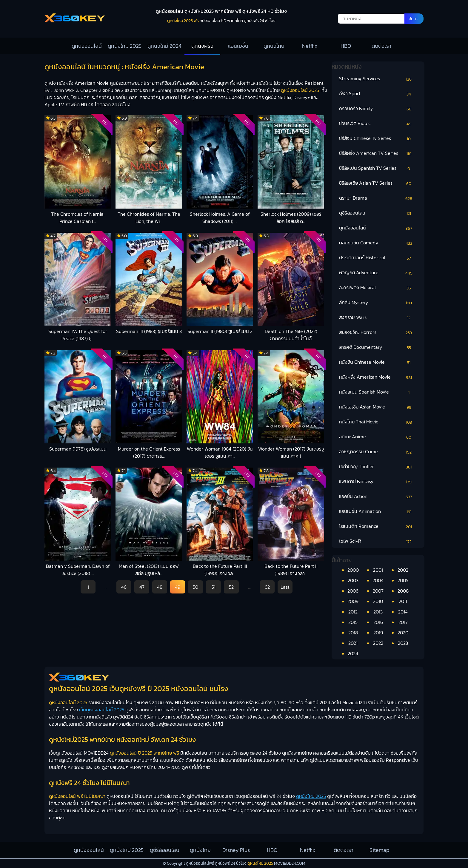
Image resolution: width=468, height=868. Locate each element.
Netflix (310, 46)
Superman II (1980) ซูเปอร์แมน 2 (220, 331)
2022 (378, 643)
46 (124, 587)
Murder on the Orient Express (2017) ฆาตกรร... (149, 452)
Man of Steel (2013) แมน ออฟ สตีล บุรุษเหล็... (149, 570)
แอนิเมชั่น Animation (360, 511)
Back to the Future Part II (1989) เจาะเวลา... (291, 570)
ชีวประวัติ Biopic (355, 123)
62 (267, 587)
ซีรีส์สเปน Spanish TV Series (368, 168)
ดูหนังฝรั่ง (202, 46)
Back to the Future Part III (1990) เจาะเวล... (220, 570)
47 (142, 587)
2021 (353, 643)
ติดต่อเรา (381, 46)
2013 (378, 612)
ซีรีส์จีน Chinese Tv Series (365, 138)
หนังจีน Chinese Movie (362, 362)
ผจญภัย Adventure (359, 272)
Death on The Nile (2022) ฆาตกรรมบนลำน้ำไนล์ (291, 335)
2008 (403, 591)
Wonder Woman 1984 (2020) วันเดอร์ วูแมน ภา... (220, 452)
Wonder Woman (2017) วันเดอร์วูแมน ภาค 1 (291, 452)
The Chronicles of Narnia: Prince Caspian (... (78, 218)
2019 (378, 633)
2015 (353, 622)
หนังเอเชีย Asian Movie (362, 407)
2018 (353, 633)
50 (195, 587)
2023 (403, 643)
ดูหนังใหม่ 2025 (125, 46)
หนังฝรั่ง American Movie (365, 377)
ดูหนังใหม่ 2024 (164, 46)
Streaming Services (360, 78)
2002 (403, 570)
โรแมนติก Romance (359, 526)
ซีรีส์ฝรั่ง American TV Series (369, 153)
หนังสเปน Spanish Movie (364, 392)
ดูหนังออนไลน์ (87, 46)
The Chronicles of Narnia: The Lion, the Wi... (149, 218)
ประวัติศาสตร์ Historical (362, 258)
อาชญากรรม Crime (358, 451)
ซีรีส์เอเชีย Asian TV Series (366, 183)
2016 (378, 622)
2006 (353, 591)
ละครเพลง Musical (357, 287)
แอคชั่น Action (353, 496)
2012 (353, 612)
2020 (403, 633)
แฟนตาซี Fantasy (356, 481)
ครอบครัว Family (356, 108)
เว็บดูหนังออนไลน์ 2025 (102, 710)
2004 (378, 580)
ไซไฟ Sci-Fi (350, 541)
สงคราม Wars (353, 317)
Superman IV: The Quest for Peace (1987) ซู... (78, 335)
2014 (403, 612)
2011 (403, 601)
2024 (353, 653)
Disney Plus (236, 850)
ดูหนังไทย (274, 46)
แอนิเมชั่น (238, 46)
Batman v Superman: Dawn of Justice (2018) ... (78, 570)
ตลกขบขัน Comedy (359, 243)
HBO (346, 46)
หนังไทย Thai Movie (359, 422)
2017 (403, 622)
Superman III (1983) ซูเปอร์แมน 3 (149, 331)
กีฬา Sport (350, 93)
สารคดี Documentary (361, 347)
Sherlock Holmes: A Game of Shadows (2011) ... (220, 218)
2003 (353, 580)
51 (214, 587)
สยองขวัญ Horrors (358, 332)
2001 (378, 570)
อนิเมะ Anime (352, 437)
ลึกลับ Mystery (354, 302)
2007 (378, 591)
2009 (353, 601)
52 (231, 587)
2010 (378, 601)
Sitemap (379, 850)
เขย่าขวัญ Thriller (357, 466)
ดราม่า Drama (353, 198)
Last (285, 587)
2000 (353, 570)
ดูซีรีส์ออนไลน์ (352, 213)
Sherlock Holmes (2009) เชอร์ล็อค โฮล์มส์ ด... (291, 218)
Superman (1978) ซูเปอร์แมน (78, 449)
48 (160, 587)
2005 (403, 580)
